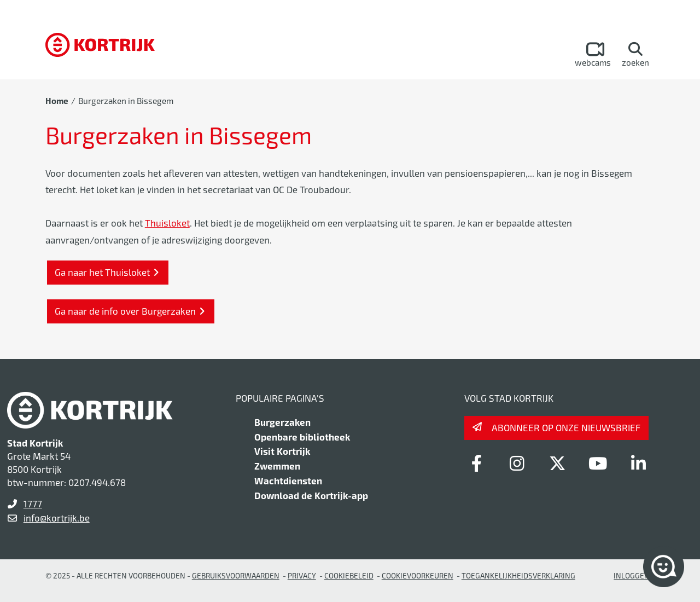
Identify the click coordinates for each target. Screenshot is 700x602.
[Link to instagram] (517, 463)
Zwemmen (277, 466)
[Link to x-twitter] (557, 463)
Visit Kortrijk (282, 451)
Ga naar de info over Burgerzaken (125, 311)
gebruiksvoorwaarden (236, 575)
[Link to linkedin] (638, 463)
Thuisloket (167, 223)
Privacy (302, 575)
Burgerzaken (282, 422)
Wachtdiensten (288, 481)
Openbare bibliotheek (302, 437)
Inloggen (632, 575)
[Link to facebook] (476, 463)
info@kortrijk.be (57, 518)
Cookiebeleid (349, 575)
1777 (33, 503)
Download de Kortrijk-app (311, 495)
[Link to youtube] (598, 463)
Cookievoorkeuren (418, 575)
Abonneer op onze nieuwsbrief (566, 427)
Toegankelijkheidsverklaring (518, 575)
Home (57, 101)
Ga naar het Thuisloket (102, 272)
